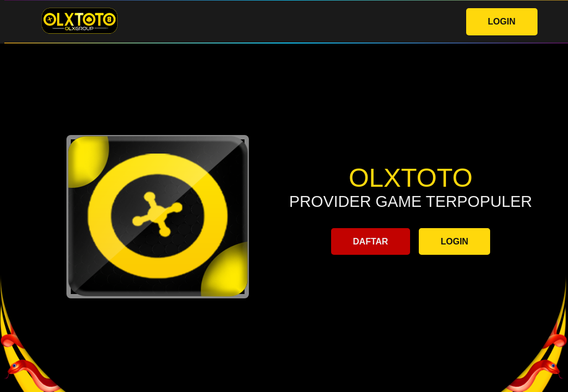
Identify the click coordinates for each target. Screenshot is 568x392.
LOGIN (502, 22)
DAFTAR (371, 241)
